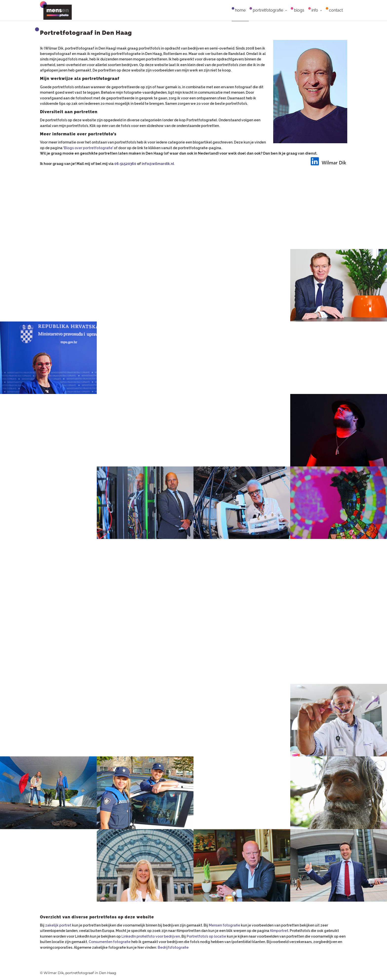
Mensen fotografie (224, 925)
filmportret (279, 931)
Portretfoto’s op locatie (206, 936)
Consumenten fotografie (110, 942)
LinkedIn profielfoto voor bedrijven (151, 936)
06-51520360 (125, 164)
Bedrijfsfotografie (173, 947)
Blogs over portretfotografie (88, 148)
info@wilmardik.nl (158, 164)
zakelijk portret (58, 925)
